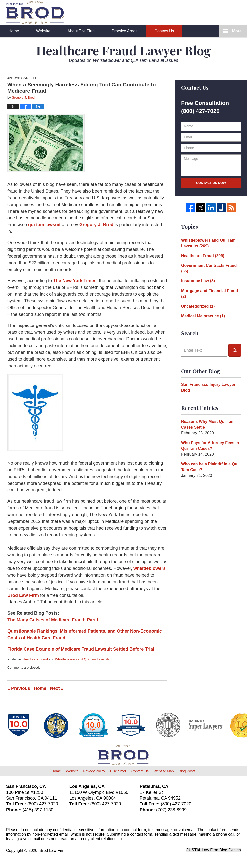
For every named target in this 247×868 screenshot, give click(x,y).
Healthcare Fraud (35, 659)
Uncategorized (198, 306)
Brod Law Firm (23, 595)
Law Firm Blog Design (214, 850)
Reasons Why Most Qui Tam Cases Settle (208, 424)
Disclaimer (118, 771)
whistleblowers (149, 568)
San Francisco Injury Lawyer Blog (208, 387)
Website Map (164, 771)
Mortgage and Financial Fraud (210, 294)
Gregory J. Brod (96, 225)
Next (57, 688)
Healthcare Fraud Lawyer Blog (35, 13)
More (237, 31)
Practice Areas (124, 31)
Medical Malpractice (203, 316)
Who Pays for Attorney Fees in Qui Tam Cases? (210, 446)
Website (43, 31)
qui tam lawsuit (44, 225)
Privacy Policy (94, 771)
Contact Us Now (211, 183)
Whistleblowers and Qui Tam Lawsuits (82, 659)
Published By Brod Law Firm (213, 13)
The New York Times (75, 281)
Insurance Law (198, 281)
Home (14, 31)
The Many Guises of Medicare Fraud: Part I (53, 620)
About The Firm (81, 31)
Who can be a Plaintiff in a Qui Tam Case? (210, 467)
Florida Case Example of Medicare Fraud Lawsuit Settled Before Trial (81, 649)
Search (235, 350)
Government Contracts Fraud (209, 268)
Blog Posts (187, 771)
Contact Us (164, 31)
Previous (19, 688)
